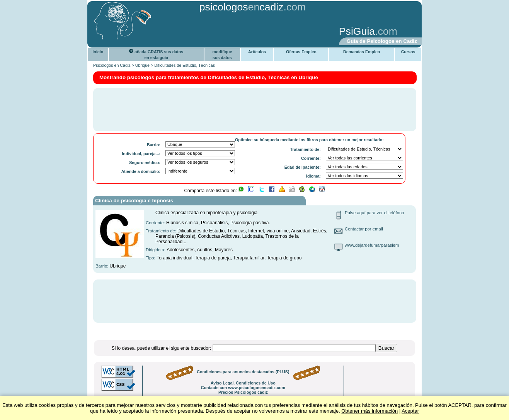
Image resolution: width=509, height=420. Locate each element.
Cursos (408, 52)
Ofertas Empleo (301, 52)
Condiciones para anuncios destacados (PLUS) (243, 372)
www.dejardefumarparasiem (372, 245)
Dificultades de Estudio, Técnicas (185, 65)
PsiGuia (357, 31)
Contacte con (243, 388)
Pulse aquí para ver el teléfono (375, 213)
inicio (98, 52)
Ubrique (142, 65)
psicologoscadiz (242, 7)
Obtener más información (369, 411)
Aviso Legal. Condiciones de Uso (243, 383)
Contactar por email (364, 229)
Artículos (257, 52)
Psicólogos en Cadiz (112, 65)
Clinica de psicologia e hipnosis (134, 201)
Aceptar (410, 411)
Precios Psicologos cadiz (243, 392)
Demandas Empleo (362, 52)
